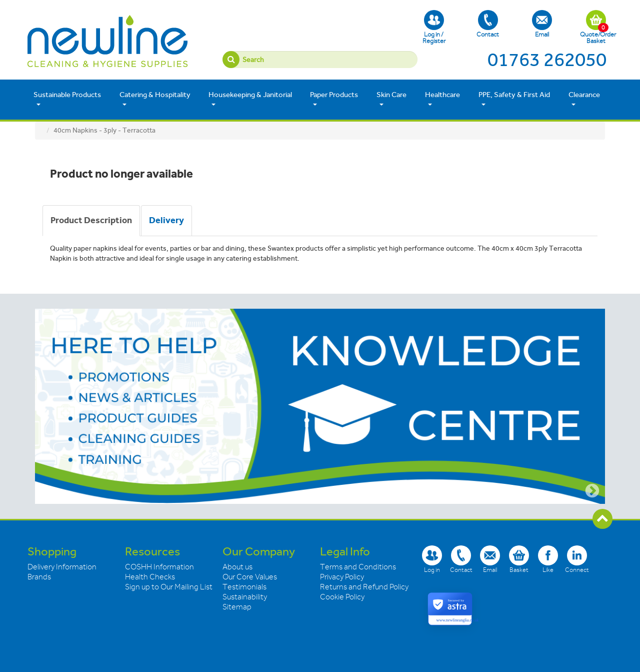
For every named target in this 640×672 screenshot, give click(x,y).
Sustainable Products (67, 99)
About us (237, 567)
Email (542, 24)
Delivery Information (62, 567)
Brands (39, 577)
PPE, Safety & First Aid (514, 99)
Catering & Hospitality (155, 99)
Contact (488, 24)
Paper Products (334, 99)
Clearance (584, 99)
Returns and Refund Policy (364, 587)
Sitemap (237, 607)
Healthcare (442, 99)
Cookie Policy (342, 597)
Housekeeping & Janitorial (250, 99)
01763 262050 (547, 60)
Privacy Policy (342, 577)
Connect (577, 559)
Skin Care (391, 99)
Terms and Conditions (358, 567)
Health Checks (150, 577)
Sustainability (245, 597)
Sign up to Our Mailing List (169, 587)
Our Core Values (250, 577)
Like (548, 559)
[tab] (91, 221)
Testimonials (244, 587)
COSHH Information (159, 567)
